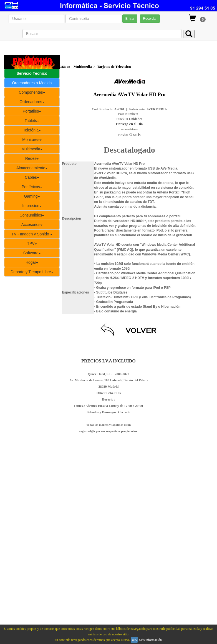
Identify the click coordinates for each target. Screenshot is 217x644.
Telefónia (32, 130)
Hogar (32, 262)
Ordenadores (32, 102)
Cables (32, 177)
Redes (32, 158)
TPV (32, 243)
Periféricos (32, 187)
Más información (150, 640)
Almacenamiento (32, 168)
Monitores (32, 140)
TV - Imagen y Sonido (32, 234)
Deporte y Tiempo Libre (32, 272)
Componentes (32, 92)
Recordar (150, 19)
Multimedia (32, 149)
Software (32, 253)
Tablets (32, 121)
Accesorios (32, 225)
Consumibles (32, 215)
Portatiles (32, 111)
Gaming (32, 196)
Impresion (32, 206)
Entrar (130, 19)
